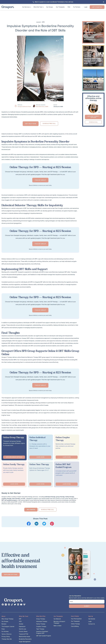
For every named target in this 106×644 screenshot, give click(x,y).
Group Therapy (41, 619)
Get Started (97, 7)
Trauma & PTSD (24, 634)
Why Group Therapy (7, 619)
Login (86, 7)
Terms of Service (6, 634)
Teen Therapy (40, 629)
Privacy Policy (6, 637)
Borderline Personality (25, 639)
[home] (8, 7)
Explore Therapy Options (93, 117)
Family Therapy (41, 624)
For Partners (77, 7)
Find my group (40, 180)
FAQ (69, 7)
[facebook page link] (3, 605)
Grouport (4, 497)
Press (3, 629)
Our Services (26, 7)
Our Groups (50, 7)
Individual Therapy (42, 621)
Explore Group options (14, 457)
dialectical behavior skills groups (26, 428)
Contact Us (92, 624)
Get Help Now (31, 124)
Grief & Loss (22, 629)
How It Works (75, 616)
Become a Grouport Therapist (59, 622)
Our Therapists (60, 7)
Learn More (40, 457)
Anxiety (21, 624)
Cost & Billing (75, 626)
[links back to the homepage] (14, 601)
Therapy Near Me (7, 639)
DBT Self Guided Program (44, 636)
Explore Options (11, 574)
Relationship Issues (24, 637)
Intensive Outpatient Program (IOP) (42, 632)
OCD (20, 621)
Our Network (57, 619)
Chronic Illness (23, 631)
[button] (26, 7)
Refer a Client (58, 626)
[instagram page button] (6, 605)
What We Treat (38, 7)
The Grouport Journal (8, 627)
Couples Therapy (41, 627)
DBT (20, 619)
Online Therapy (75, 624)
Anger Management (25, 642)
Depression (22, 627)
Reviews (4, 624)
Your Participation (76, 619)
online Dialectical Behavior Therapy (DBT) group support (34, 357)
